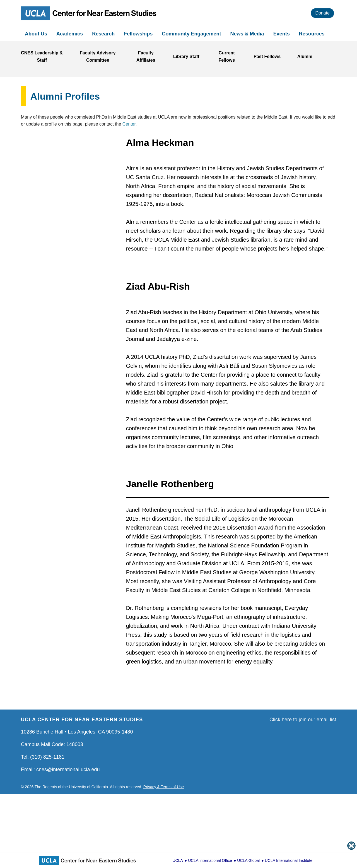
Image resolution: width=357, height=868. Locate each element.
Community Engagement (192, 34)
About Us (37, 34)
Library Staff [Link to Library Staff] (186, 56)
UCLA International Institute (289, 860)
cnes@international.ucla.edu (68, 770)
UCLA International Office (210, 860)
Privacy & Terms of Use (164, 787)
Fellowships (139, 34)
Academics (70, 34)
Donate (322, 13)
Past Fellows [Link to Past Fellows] (267, 56)
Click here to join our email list (303, 720)
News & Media (248, 34)
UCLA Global (248, 860)
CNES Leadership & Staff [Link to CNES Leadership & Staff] (42, 56)
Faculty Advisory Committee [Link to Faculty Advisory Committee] (98, 56)
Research (104, 34)
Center (129, 124)
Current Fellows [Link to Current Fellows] (227, 56)
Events (282, 34)
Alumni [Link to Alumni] (305, 56)
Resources (313, 34)
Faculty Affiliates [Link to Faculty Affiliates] (146, 56)
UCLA (178, 860)
